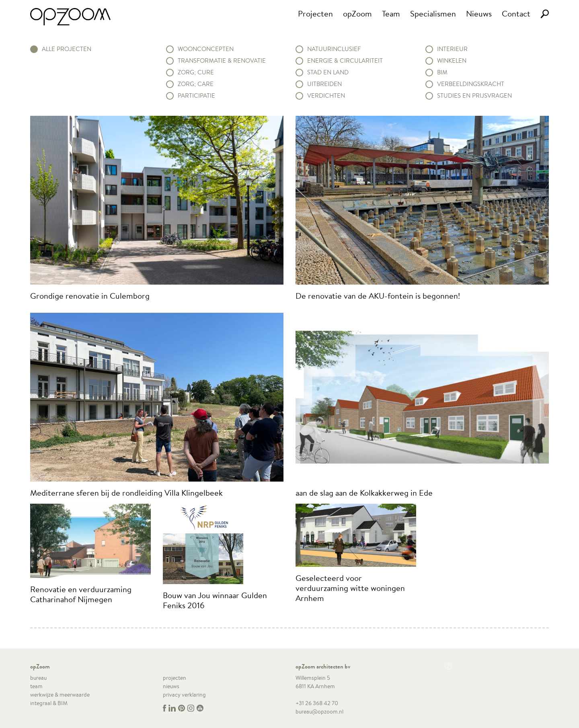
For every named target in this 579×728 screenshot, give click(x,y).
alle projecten (67, 49)
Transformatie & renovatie (222, 61)
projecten (175, 678)
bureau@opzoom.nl (319, 712)
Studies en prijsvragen (474, 96)
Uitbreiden (324, 84)
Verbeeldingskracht (471, 84)
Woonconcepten (206, 49)
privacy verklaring (184, 695)
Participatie (196, 96)
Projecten (315, 13)
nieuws (171, 686)
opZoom (357, 13)
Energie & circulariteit (345, 61)
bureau (38, 678)
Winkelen (452, 61)
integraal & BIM (49, 703)
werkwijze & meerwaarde (60, 695)
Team (391, 13)
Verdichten (326, 96)
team (36, 686)
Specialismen (433, 13)
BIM (442, 72)
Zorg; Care (196, 84)
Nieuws (479, 13)
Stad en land (328, 72)
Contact (516, 13)
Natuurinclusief (334, 49)
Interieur (452, 49)
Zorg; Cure (196, 72)
